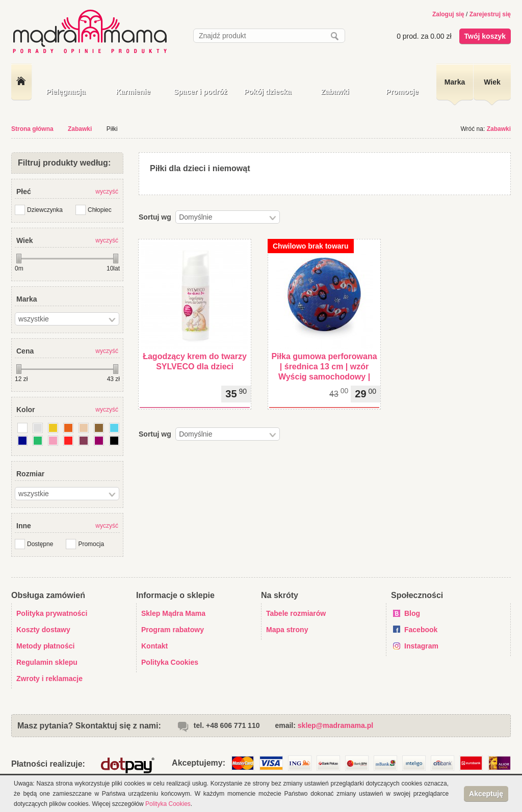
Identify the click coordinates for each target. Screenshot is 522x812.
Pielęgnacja (66, 92)
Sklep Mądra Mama (173, 613)
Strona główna (32, 129)
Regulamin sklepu (47, 662)
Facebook (421, 630)
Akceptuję (486, 794)
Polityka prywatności (52, 613)
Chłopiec (100, 210)
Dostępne (40, 544)
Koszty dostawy (43, 630)
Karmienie (133, 92)
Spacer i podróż (200, 92)
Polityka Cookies (170, 662)
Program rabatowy (173, 630)
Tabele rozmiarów (296, 613)
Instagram (421, 646)
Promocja (91, 544)
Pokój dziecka (268, 92)
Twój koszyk (485, 36)
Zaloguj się (448, 14)
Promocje (402, 92)
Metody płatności (45, 646)
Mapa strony (287, 630)
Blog (412, 613)
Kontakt (154, 646)
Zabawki (335, 92)
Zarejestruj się (490, 14)
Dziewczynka (45, 210)
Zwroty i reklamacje (49, 679)
